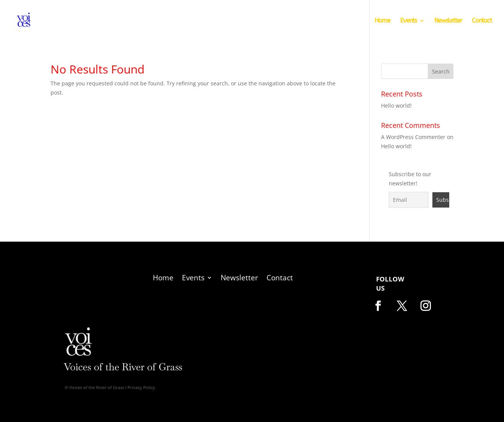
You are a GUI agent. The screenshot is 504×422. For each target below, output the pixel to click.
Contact (482, 21)
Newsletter (448, 21)
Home (382, 21)
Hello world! (396, 105)
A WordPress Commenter (413, 137)
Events (408, 21)
